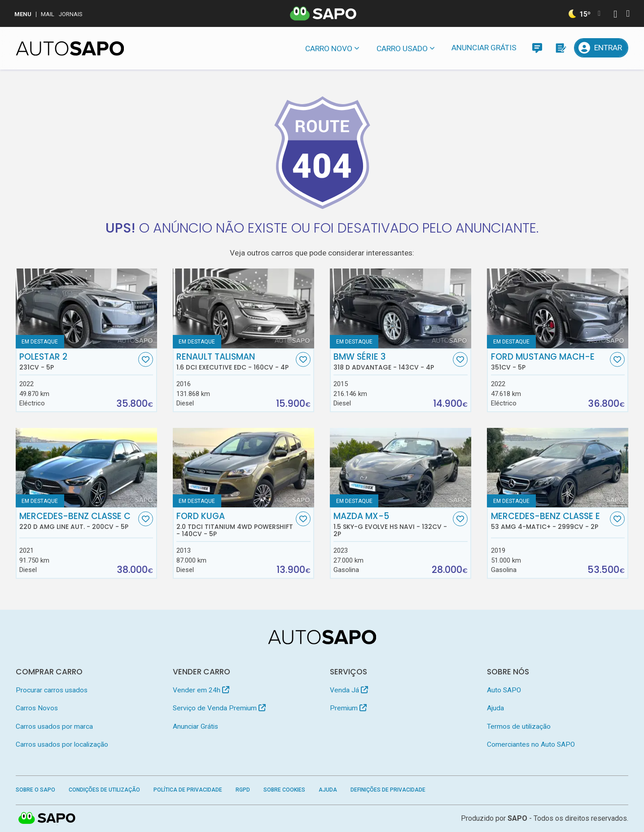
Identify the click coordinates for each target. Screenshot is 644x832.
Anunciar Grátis (484, 48)
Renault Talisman (235, 361)
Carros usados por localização (62, 744)
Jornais (71, 14)
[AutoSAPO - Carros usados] (70, 48)
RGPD (243, 790)
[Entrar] (601, 48)
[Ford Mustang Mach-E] (558, 308)
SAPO (47, 819)
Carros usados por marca (54, 726)
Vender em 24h (201, 690)
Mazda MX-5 (392, 524)
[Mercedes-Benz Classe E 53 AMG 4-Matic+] (558, 468)
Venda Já (349, 690)
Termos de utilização (519, 726)
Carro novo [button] (329, 48)
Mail (48, 14)
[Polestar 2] (87, 308)
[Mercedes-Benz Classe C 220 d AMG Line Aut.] (87, 468)
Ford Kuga (235, 524)
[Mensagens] (537, 48)
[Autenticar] (615, 15)
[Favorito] (146, 359)
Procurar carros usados (52, 690)
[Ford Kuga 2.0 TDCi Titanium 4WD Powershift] (244, 468)
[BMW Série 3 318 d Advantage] (401, 308)
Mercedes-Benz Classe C (78, 521)
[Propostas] (560, 48)
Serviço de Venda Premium (219, 708)
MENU (23, 14)
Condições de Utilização (104, 790)
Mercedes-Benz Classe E (550, 521)
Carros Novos (37, 708)
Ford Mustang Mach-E (550, 361)
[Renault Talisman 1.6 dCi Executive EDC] (244, 308)
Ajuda (495, 708)
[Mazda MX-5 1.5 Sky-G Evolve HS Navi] (401, 468)
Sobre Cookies (284, 790)
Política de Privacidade (188, 790)
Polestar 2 (78, 361)
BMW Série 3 (392, 361)
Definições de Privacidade (388, 790)
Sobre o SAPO (35, 790)
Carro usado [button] (402, 48)
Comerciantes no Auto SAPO (531, 744)
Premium (348, 708)
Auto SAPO (504, 690)
